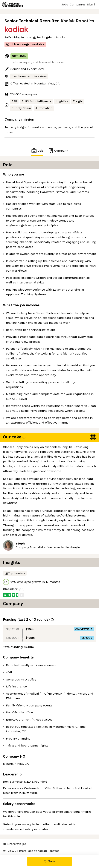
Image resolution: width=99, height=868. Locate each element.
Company (58, 151)
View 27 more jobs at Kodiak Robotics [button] (31, 851)
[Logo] (13, 5)
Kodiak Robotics (77, 21)
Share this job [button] (15, 844)
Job (37, 151)
